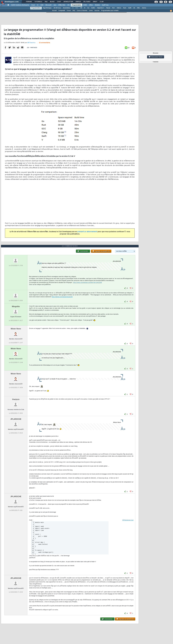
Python (119, 8)
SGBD (85, 5)
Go (88, 8)
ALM (42, 5)
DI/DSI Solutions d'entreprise (20, 5)
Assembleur (67, 8)
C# (81, 8)
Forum (69, 11)
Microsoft (48, 5)
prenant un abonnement (87, 232)
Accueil (54, 11)
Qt (134, 8)
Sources (97, 11)
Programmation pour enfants (110, 11)
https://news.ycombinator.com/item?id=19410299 (87, 283)
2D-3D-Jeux (57, 8)
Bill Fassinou (31, 43)
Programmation (76, 5)
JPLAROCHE (16, 419)
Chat (59, 2)
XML (138, 8)
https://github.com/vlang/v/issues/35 (62, 297)
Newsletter (68, 2)
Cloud (33, 5)
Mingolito (16, 306)
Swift (130, 8)
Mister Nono (16, 329)
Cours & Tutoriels (82, 11)
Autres (144, 8)
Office (91, 5)
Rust (125, 8)
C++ (77, 8)
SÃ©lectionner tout (128, 520)
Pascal (108, 8)
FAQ (46, 2)
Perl (113, 8)
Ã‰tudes (87, 2)
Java (55, 5)
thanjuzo (16, 399)
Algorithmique (47, 8)
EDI (69, 5)
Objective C (101, 8)
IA (38, 5)
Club (102, 2)
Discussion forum (156, 57)
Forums (29, 2)
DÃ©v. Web (62, 5)
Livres (91, 11)
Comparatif (62, 11)
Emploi (78, 2)
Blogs (52, 2)
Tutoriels (38, 2)
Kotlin (93, 8)
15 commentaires (44, 43)
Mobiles (97, 5)
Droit (95, 2)
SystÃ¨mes (105, 5)
